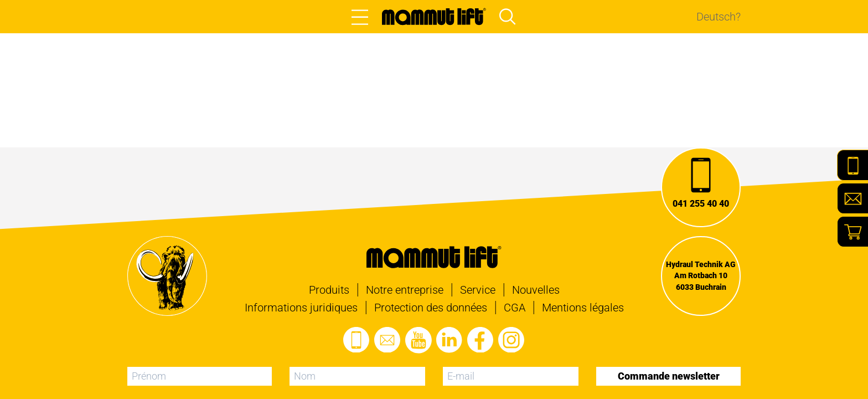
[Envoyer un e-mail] (387, 340)
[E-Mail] (852, 198)
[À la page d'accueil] (434, 17)
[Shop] (852, 232)
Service (478, 290)
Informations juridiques (301, 308)
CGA (515, 308)
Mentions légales (583, 308)
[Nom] (357, 376)
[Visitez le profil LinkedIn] (449, 340)
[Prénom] (200, 376)
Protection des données (431, 308)
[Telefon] (852, 165)
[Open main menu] (360, 17)
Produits (329, 290)
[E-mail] (511, 376)
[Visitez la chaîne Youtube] (418, 340)
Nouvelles (536, 290)
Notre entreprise (405, 290)
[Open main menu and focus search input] (508, 17)
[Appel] (701, 187)
